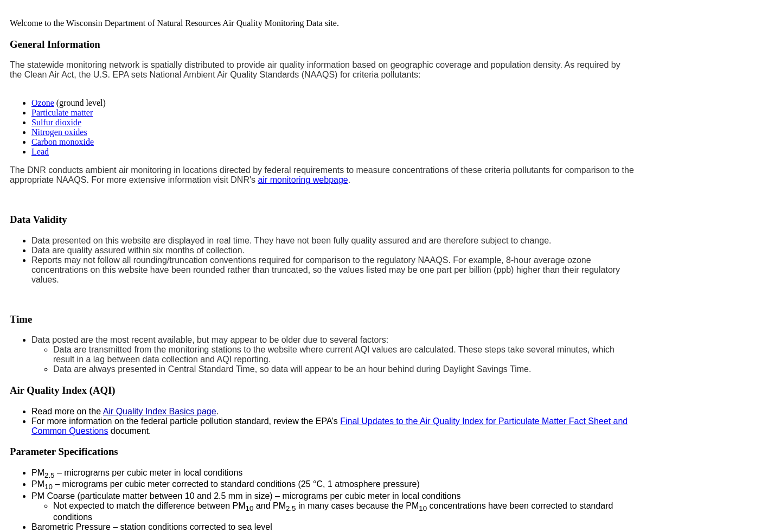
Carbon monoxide (63, 142)
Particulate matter (62, 113)
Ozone (43, 103)
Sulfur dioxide (56, 122)
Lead (40, 152)
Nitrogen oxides (59, 132)
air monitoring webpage (303, 180)
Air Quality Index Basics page (160, 411)
